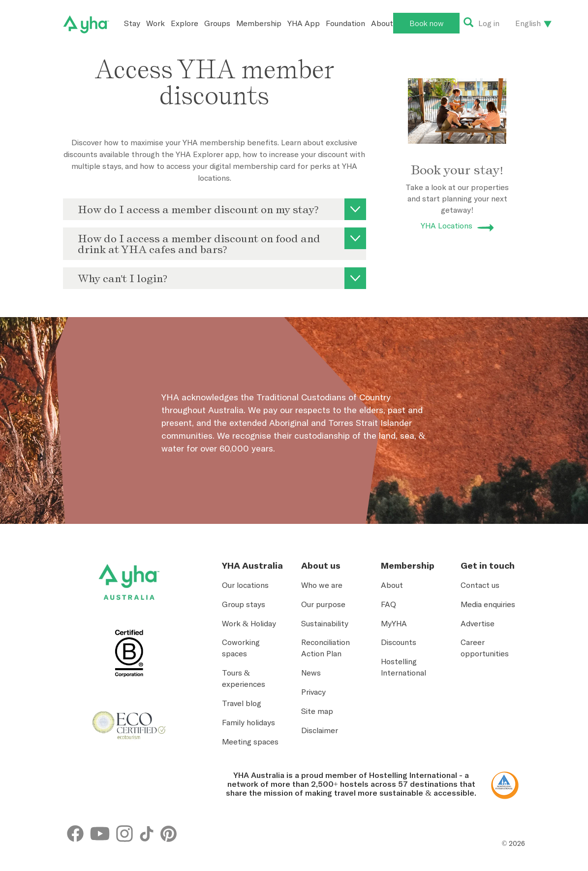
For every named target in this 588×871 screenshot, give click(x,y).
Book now (426, 23)
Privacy (313, 692)
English (528, 23)
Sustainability (325, 623)
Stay (132, 23)
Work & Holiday (249, 623)
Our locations (245, 585)
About (382, 23)
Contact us (480, 585)
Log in (489, 23)
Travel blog (242, 703)
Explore (185, 23)
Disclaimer (320, 730)
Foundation (345, 23)
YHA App (304, 23)
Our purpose (323, 604)
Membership (259, 23)
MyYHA (394, 623)
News (311, 673)
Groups (217, 23)
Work (155, 23)
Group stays (244, 604)
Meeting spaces (250, 742)
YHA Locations (447, 226)
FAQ (388, 604)
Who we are (322, 585)
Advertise (478, 623)
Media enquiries (488, 604)
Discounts (399, 642)
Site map (317, 711)
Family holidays (248, 722)
